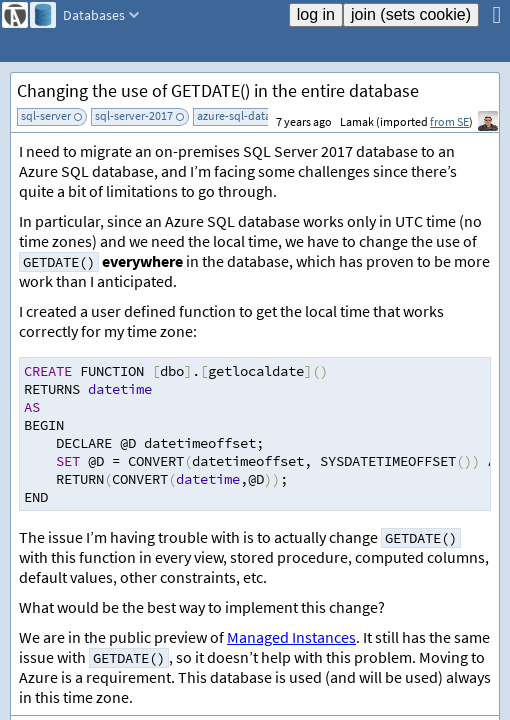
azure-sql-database (246, 115)
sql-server (46, 115)
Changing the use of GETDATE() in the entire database (218, 90)
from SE (449, 121)
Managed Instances (291, 637)
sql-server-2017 (134, 115)
